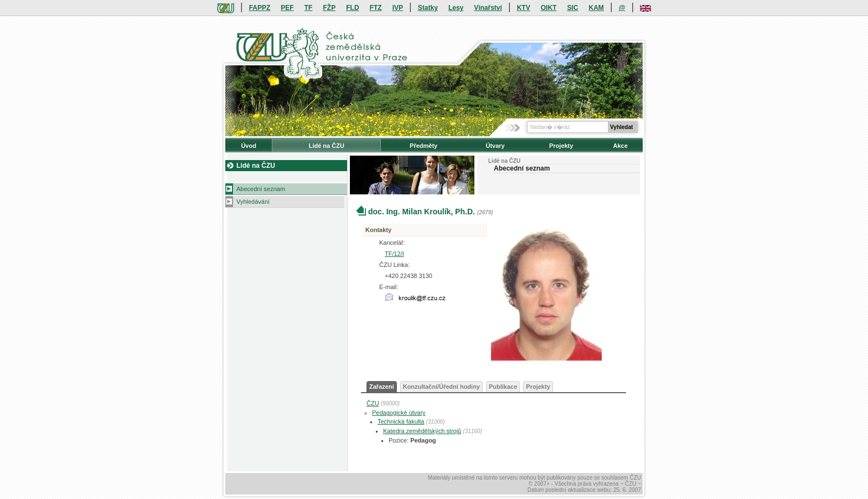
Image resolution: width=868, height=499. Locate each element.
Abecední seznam (261, 189)
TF (309, 8)
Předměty (423, 146)
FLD (352, 8)
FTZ (376, 8)
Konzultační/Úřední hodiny (441, 387)
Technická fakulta (401, 421)
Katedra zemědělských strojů (422, 431)
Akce (621, 146)
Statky (428, 8)
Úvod (249, 146)
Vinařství (488, 8)
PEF (287, 8)
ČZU (373, 403)
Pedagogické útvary (399, 413)
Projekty (561, 146)
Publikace (503, 387)
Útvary (495, 146)
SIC (572, 8)
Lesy (456, 8)
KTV (524, 8)
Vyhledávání (253, 202)
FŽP (330, 8)
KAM (596, 8)
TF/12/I (394, 254)
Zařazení (382, 387)
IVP (398, 8)
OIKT (549, 8)
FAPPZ (260, 8)
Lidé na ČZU (327, 146)
